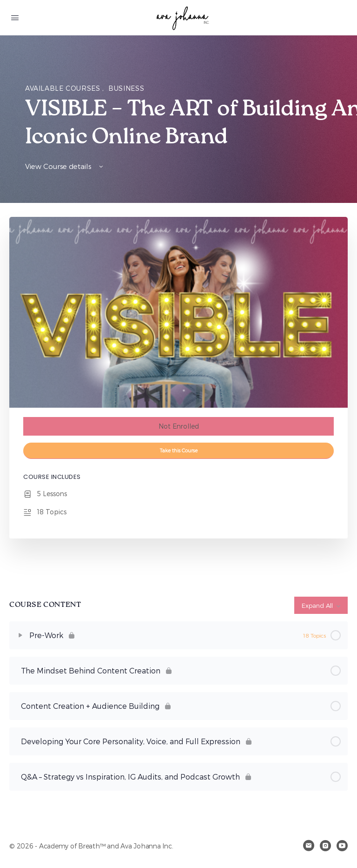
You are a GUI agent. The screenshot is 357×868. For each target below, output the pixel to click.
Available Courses (64, 88)
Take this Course (179, 450)
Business (126, 88)
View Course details (65, 166)
